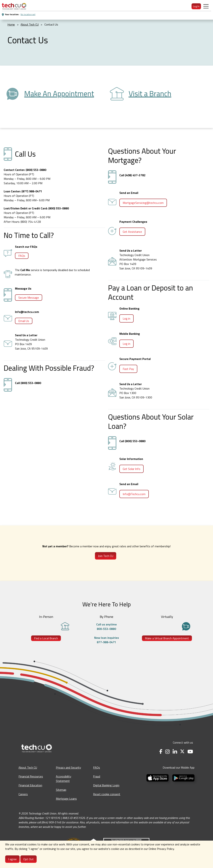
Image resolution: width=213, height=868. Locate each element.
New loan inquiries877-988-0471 (106, 640)
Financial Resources (31, 776)
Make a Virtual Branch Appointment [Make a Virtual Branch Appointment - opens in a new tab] (167, 638)
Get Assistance (132, 232)
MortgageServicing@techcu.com (143, 203)
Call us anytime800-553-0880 (106, 627)
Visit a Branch (150, 94)
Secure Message (29, 298)
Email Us (24, 321)
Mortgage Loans (66, 799)
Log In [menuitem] (196, 6)
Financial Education (30, 785)
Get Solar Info (131, 469)
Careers (23, 794)
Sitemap (61, 790)
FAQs (22, 256)
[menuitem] (14, 6)
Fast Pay (128, 369)
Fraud (97, 776)
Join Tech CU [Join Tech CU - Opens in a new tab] (106, 556)
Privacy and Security (68, 767)
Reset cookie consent (107, 794)
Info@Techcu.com (134, 494)
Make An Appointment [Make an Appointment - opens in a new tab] (59, 94)
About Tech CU (28, 767)
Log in (126, 318)
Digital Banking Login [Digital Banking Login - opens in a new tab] (106, 785)
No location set (28, 14)
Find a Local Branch (46, 638)
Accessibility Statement (64, 779)
